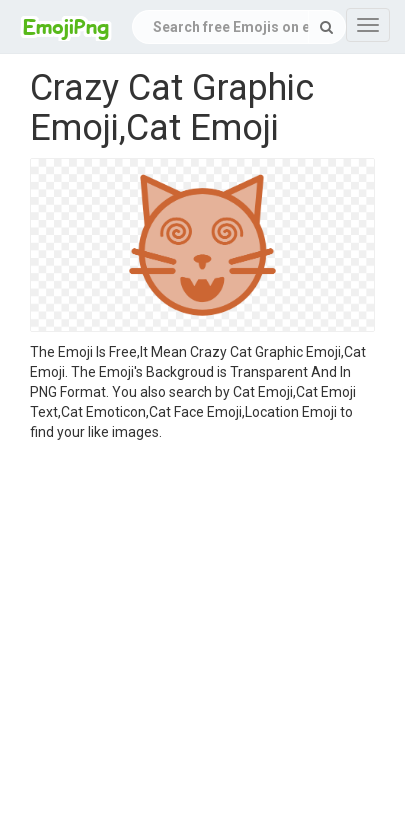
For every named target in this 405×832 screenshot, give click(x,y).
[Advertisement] (187, 639)
